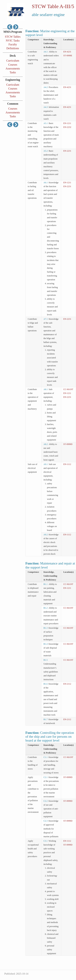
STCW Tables (13, 37)
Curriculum (13, 61)
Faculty (13, 44)
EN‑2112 (67, 684)
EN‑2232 (67, 127)
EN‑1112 (67, 464)
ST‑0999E (68, 56)
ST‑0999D (68, 444)
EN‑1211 (67, 123)
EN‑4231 (67, 52)
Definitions (13, 48)
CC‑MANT (68, 389)
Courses (13, 65)
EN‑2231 (67, 151)
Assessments (13, 68)
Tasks (13, 72)
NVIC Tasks (13, 41)
